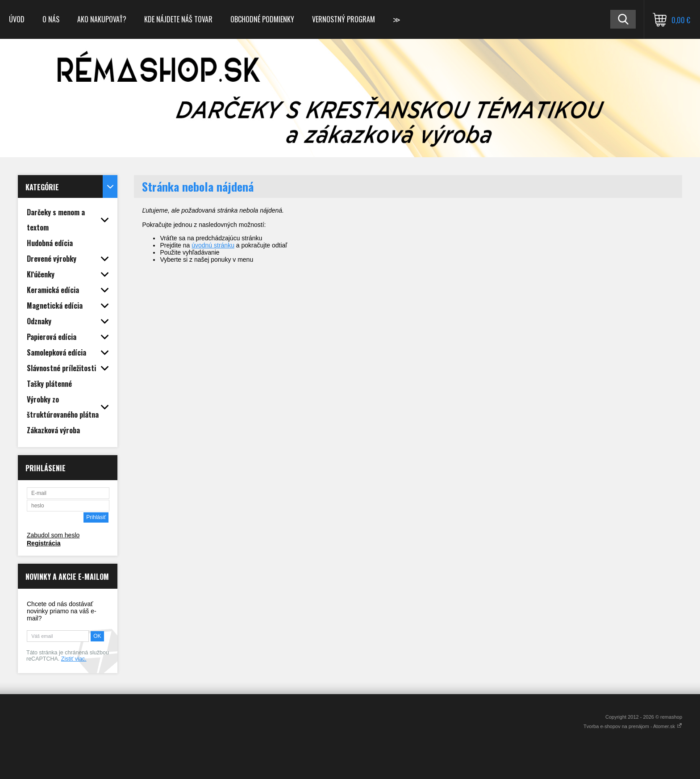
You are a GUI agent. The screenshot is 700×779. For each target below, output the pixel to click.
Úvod (17, 19)
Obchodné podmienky (262, 19)
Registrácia (44, 543)
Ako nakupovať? (102, 19)
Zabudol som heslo (53, 535)
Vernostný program (344, 19)
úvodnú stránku (213, 245)
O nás (51, 19)
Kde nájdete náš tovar (178, 19)
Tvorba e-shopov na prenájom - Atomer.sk (633, 726)
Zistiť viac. (74, 659)
